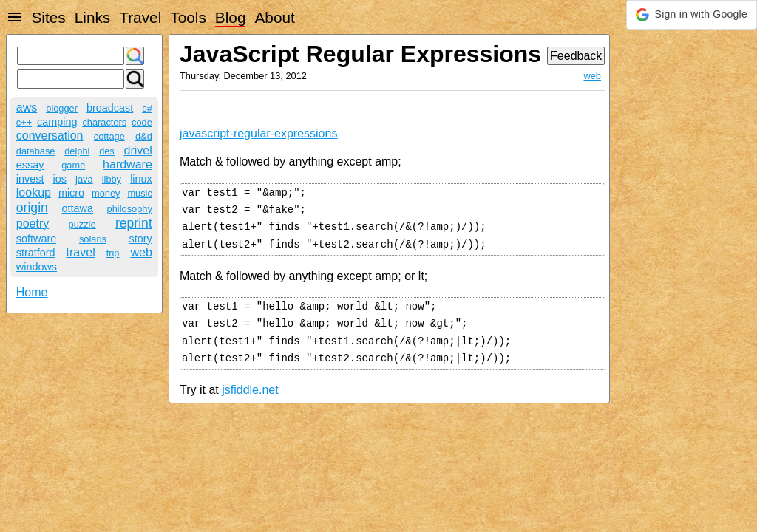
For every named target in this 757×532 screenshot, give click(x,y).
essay (30, 165)
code (142, 122)
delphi (77, 151)
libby (112, 179)
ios (60, 179)
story (141, 239)
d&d (144, 136)
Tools (188, 17)
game (73, 165)
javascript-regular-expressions (258, 133)
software (36, 239)
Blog (231, 17)
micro (71, 193)
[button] (692, 15)
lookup (34, 192)
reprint (134, 223)
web (141, 252)
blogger (62, 108)
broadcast (110, 108)
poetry (33, 224)
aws (27, 108)
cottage (109, 136)
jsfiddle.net (250, 390)
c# (147, 108)
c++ (24, 122)
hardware (128, 164)
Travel (140, 17)
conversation (50, 136)
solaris (93, 239)
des (107, 151)
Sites (48, 17)
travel (81, 252)
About (274, 17)
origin (32, 208)
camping (57, 122)
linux (141, 179)
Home (32, 292)
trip (113, 253)
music (139, 193)
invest (30, 179)
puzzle (82, 224)
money (106, 193)
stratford (36, 253)
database (36, 151)
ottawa (78, 208)
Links (93, 17)
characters (104, 122)
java (84, 179)
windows (37, 267)
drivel (138, 150)
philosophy (130, 209)
